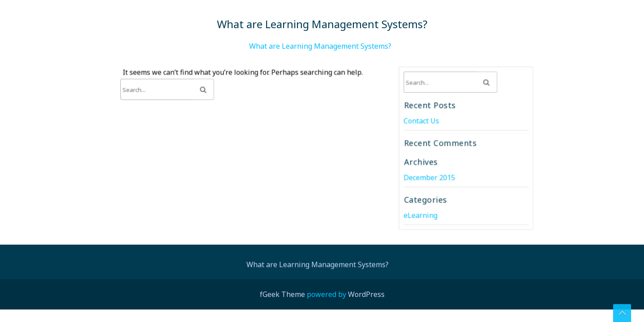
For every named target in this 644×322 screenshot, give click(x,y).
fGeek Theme (282, 294)
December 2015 (430, 177)
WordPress (366, 294)
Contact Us (422, 121)
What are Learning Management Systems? (320, 46)
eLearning (421, 214)
